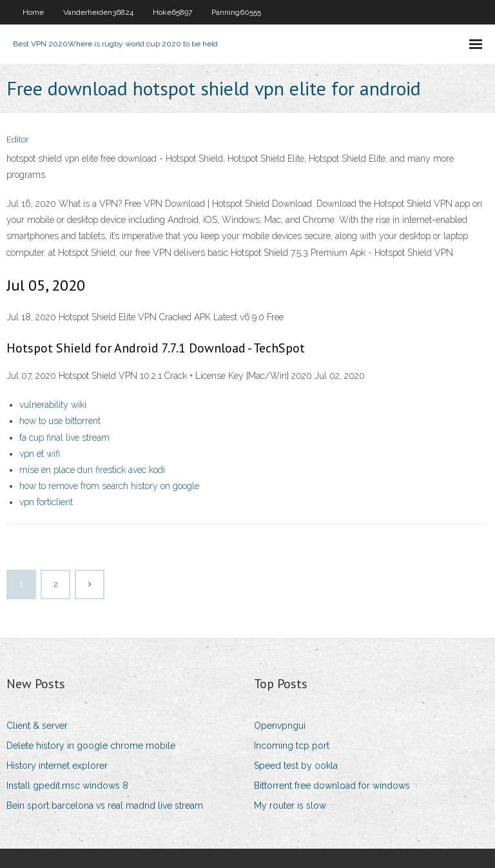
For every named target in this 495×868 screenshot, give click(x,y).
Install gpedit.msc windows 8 (67, 786)
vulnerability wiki (53, 405)
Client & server (37, 726)
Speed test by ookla (296, 766)
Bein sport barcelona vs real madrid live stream (105, 805)
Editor (18, 140)
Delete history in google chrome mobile (91, 746)
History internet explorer (57, 766)
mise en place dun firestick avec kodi (92, 470)
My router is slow (290, 805)
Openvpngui (280, 726)
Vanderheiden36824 (98, 12)
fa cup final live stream (64, 438)
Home (33, 12)
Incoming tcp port (292, 746)
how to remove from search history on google (109, 486)
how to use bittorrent (60, 421)
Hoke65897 (172, 12)
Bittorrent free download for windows (332, 786)
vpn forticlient (46, 502)
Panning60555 (236, 12)
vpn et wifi (40, 454)
